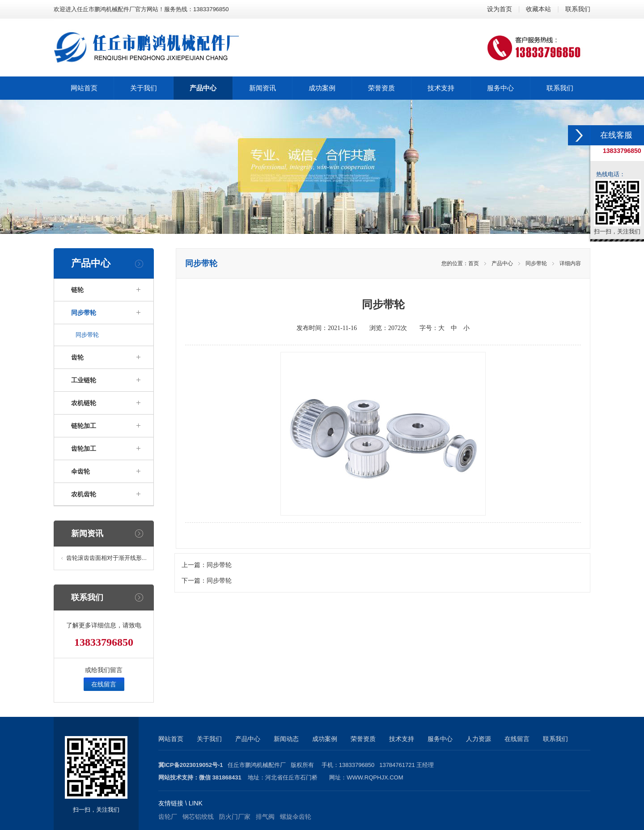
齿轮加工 (84, 449)
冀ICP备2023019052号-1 (191, 765)
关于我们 (209, 739)
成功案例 (325, 739)
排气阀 (265, 817)
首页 (474, 263)
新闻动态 (286, 739)
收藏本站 (538, 9)
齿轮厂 (168, 817)
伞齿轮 (80, 471)
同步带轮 (84, 313)
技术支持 (402, 739)
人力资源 (479, 739)
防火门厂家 (235, 817)
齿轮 (77, 357)
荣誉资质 (363, 739)
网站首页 (171, 739)
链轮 (77, 290)
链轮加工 (84, 426)
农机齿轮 (84, 494)
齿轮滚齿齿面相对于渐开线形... (106, 558)
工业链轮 (84, 380)
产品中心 (502, 263)
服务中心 (440, 739)
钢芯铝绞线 (198, 817)
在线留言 (104, 684)
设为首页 (500, 9)
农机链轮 (84, 403)
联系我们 (578, 9)
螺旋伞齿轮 (296, 817)
